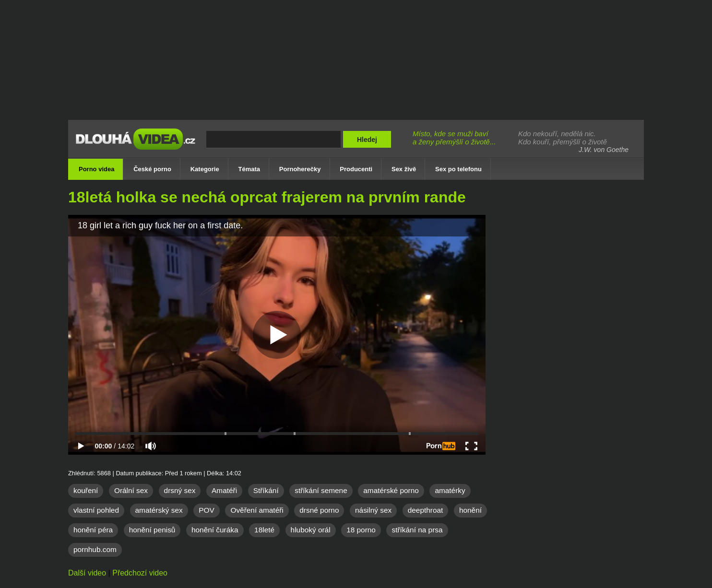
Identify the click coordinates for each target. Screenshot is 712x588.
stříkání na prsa (417, 530)
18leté (264, 530)
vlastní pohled (96, 510)
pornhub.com (95, 549)
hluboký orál (311, 530)
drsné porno (319, 510)
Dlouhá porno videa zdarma (138, 145)
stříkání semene (321, 490)
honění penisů (152, 530)
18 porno (361, 530)
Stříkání (266, 490)
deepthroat (426, 510)
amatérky (450, 490)
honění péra (93, 530)
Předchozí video (140, 573)
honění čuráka (215, 530)
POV (207, 510)
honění (470, 510)
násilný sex (373, 510)
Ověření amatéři (257, 510)
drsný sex (180, 490)
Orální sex (131, 490)
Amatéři (224, 490)
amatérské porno (391, 490)
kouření (86, 490)
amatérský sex (159, 510)
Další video (87, 573)
